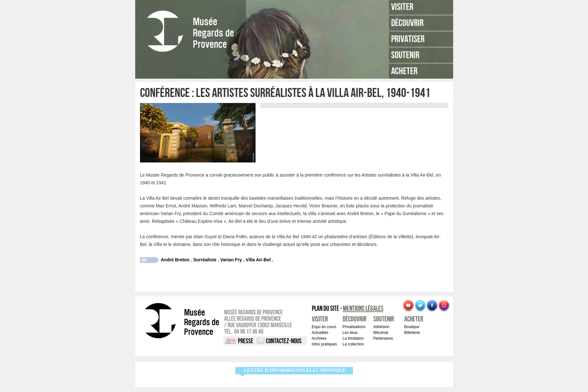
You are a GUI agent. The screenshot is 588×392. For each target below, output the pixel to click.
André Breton (175, 260)
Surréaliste (205, 260)
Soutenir (405, 55)
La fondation (353, 338)
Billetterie (412, 333)
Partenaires (383, 338)
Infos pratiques (325, 344)
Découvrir (407, 23)
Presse (246, 341)
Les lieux (350, 333)
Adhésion (382, 327)
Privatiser (408, 39)
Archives (319, 338)
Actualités (320, 333)
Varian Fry (231, 260)
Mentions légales (363, 309)
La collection (353, 344)
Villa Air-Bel (258, 260)
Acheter (404, 71)
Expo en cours (324, 327)
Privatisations (354, 327)
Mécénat (381, 333)
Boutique (412, 327)
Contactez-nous (284, 341)
